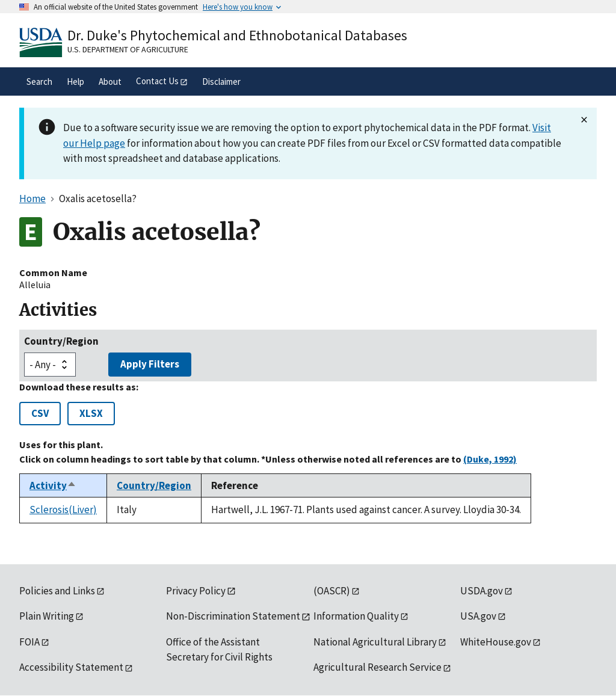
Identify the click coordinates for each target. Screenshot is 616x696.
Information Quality (356, 616)
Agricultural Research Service (377, 667)
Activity (53, 485)
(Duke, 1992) (490, 459)
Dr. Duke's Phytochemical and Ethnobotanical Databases (237, 35)
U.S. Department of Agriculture (128, 49)
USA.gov (478, 616)
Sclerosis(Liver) (63, 510)
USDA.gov (482, 591)
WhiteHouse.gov (496, 642)
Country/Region (61, 341)
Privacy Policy (196, 591)
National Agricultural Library (375, 642)
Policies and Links (57, 591)
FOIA (29, 642)
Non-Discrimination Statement (233, 616)
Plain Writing (47, 616)
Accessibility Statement (71, 667)
